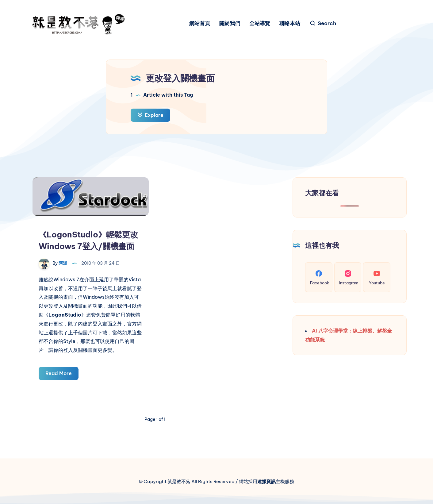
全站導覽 (260, 23)
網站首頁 (200, 23)
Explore (150, 115)
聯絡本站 (290, 23)
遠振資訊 (266, 481)
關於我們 (230, 23)
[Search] (323, 23)
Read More (62, 374)
